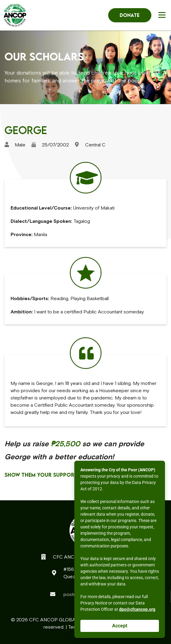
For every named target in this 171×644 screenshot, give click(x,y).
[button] (163, 15)
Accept (120, 626)
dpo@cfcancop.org (137, 609)
